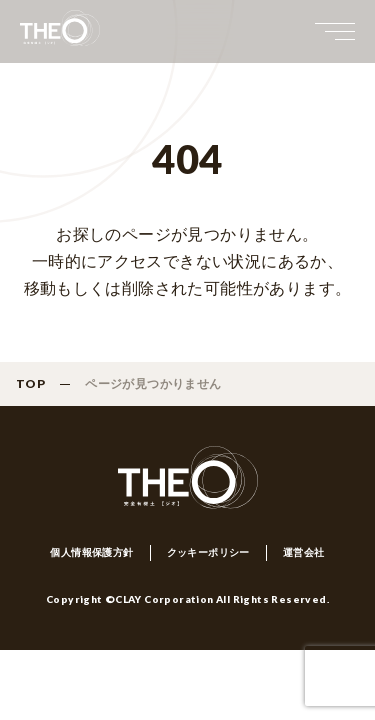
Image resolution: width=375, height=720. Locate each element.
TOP (30, 383)
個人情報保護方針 (91, 552)
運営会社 (304, 552)
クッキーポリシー (208, 552)
